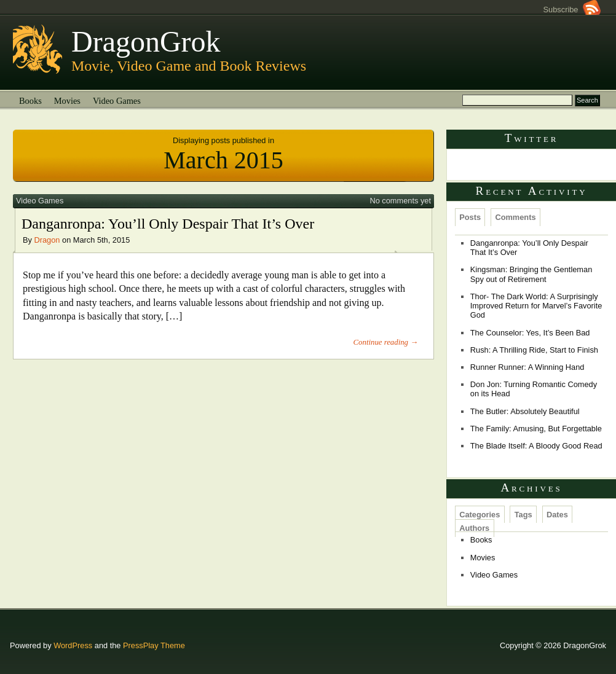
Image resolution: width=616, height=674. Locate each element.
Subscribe (572, 10)
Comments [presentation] (515, 217)
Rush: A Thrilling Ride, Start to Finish (534, 350)
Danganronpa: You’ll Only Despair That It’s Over (168, 224)
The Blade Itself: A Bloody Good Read (536, 446)
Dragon (47, 240)
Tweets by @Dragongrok (498, 165)
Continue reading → (386, 342)
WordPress (73, 645)
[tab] (470, 217)
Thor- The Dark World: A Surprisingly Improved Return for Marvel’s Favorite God (536, 306)
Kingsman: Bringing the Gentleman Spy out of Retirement (531, 274)
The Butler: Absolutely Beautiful (525, 411)
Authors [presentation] (474, 528)
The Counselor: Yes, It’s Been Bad (530, 333)
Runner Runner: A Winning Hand (527, 367)
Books (30, 101)
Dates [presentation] (557, 515)
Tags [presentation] (523, 515)
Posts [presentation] (470, 217)
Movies (67, 101)
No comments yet (400, 201)
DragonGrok (146, 41)
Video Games (117, 101)
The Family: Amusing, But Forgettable (536, 429)
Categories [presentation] (480, 515)
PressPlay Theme (154, 645)
